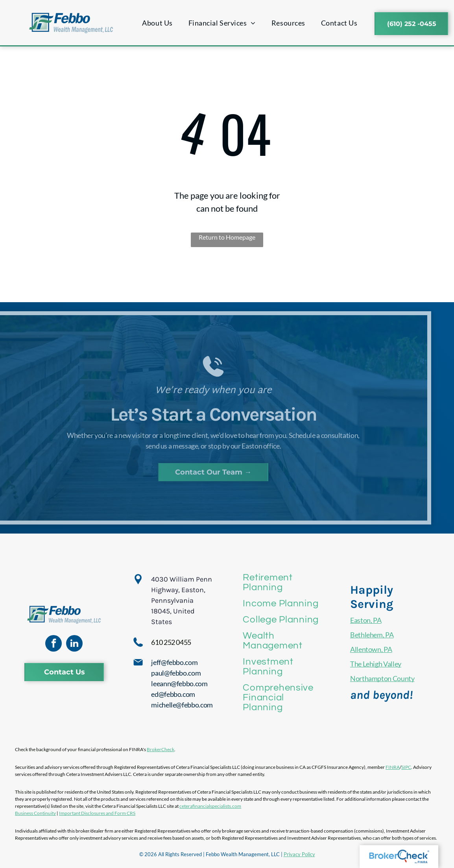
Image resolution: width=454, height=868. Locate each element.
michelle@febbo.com (182, 705)
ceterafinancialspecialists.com (210, 806)
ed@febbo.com (173, 694)
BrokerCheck (161, 749)
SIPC (406, 767)
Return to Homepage (227, 237)
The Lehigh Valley (376, 664)
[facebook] (54, 644)
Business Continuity (35, 813)
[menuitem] (157, 23)
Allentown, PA (371, 649)
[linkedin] (74, 644)
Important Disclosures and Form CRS (97, 813)
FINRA (393, 767)
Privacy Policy (299, 854)
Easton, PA (366, 620)
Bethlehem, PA (372, 635)
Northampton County (382, 678)
